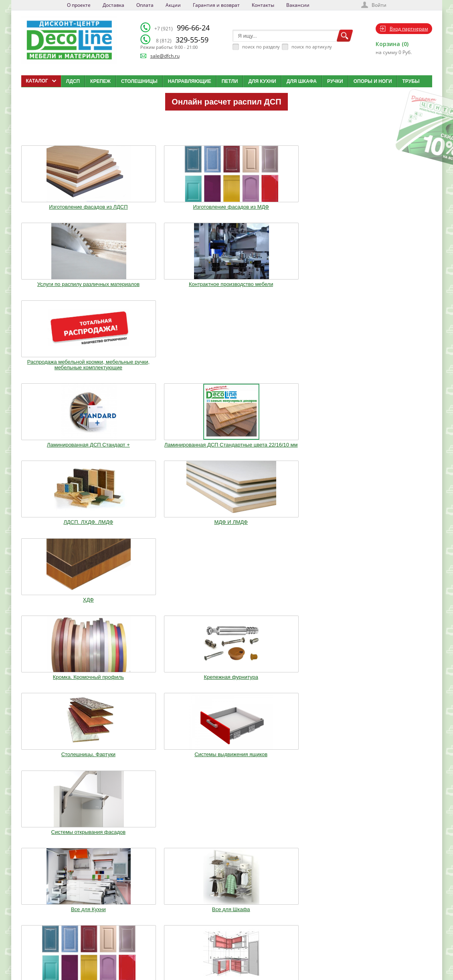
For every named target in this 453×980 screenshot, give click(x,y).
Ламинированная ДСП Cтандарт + (59, 293)
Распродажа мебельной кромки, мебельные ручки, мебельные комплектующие (394, 208)
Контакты (263, 5)
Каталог (229, 912)
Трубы (411, 81)
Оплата (145, 5)
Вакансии (298, 5)
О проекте (79, 5)
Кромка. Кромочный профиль (59, 378)
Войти (379, 5)
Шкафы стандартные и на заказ (143, 616)
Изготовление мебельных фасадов (226, 457)
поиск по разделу (261, 47)
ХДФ (394, 290)
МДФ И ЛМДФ (310, 290)
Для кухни (262, 81)
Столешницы (139, 81)
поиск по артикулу (312, 47)
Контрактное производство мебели (310, 205)
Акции (173, 5)
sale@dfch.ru (165, 56)
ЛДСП (73, 81)
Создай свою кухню (240, 952)
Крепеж (100, 81)
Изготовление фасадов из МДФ (143, 205)
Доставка (113, 5)
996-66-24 (182, 28)
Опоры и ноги (373, 81)
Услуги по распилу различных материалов (226, 205)
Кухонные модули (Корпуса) (310, 454)
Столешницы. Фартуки (226, 378)
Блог (225, 922)
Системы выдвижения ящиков (310, 378)
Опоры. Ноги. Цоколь (394, 454)
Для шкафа (302, 81)
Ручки (335, 81)
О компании (169, 912)
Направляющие (190, 81)
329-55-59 (182, 40)
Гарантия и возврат (216, 5)
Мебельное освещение (310, 536)
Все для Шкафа (143, 454)
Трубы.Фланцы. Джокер (143, 536)
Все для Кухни (59, 454)
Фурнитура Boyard (59, 613)
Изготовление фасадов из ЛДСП (59, 205)
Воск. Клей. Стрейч (226, 536)
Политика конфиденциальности (63, 952)
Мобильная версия (46, 960)
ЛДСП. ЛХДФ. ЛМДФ (226, 290)
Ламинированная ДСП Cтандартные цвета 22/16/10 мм (143, 296)
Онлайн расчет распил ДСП (226, 102)
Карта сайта (233, 942)
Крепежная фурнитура (143, 378)
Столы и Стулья (394, 536)
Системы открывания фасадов (394, 378)
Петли (230, 81)
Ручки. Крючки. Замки (59, 536)
